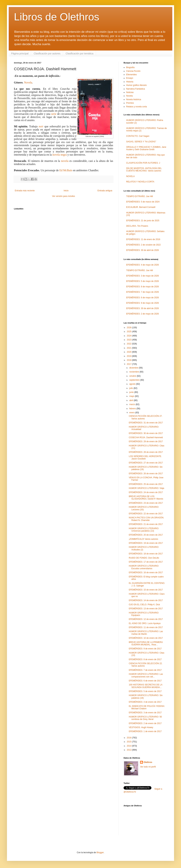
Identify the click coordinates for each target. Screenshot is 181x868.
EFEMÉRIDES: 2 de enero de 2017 (145, 723)
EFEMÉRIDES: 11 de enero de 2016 (143, 239)
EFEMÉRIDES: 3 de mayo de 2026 (142, 276)
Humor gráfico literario (136, 85)
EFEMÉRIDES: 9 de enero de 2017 (145, 649)
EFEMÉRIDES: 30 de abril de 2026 (142, 250)
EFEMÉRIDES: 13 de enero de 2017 (146, 609)
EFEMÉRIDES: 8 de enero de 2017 (145, 659)
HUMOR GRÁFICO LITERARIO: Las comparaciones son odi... (146, 675)
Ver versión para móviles (63, 196)
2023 (129, 340)
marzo (133, 404)
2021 (129, 348)
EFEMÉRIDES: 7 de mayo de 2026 (142, 292)
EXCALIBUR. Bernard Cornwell (141, 207)
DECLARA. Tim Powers (137, 226)
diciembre (134, 368)
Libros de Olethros (57, 17)
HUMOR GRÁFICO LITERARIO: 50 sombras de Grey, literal (145, 718)
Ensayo (130, 78)
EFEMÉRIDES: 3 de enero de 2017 (145, 713)
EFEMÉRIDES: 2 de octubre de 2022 (143, 245)
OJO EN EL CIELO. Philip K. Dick (144, 605)
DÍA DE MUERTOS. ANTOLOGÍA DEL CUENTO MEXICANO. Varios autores (144, 170)
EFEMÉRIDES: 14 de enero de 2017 (146, 600)
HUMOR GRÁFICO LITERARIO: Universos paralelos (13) (144, 530)
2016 (129, 738)
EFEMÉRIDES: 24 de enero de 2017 (146, 492)
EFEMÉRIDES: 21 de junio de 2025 (143, 221)
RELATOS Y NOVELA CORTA (140, 182)
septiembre (135, 380)
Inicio (66, 191)
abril (132, 400)
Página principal (20, 53)
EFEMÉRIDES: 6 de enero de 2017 (145, 681)
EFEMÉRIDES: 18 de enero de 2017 (146, 554)
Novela (28, 82)
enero (132, 413)
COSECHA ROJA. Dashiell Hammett (146, 437)
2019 (129, 356)
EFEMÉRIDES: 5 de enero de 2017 (145, 691)
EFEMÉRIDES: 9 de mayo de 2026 (142, 303)
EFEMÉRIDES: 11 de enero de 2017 (146, 627)
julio (131, 388)
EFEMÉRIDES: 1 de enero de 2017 (145, 731)
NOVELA (130, 176)
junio (132, 392)
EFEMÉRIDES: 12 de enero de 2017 (146, 619)
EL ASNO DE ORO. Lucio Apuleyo (145, 623)
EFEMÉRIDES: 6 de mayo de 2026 (142, 298)
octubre (133, 376)
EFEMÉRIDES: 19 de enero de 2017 (146, 543)
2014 (129, 746)
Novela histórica (134, 99)
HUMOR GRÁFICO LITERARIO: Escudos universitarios (144, 567)
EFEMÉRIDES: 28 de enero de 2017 (146, 452)
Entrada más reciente (25, 191)
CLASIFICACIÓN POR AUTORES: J (143, 163)
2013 (129, 750)
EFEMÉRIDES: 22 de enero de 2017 (146, 514)
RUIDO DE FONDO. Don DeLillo (144, 558)
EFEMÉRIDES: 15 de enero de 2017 (146, 590)
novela (65, 161)
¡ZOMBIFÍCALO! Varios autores (143, 539)
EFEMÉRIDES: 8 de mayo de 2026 (142, 287)
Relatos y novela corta (137, 107)
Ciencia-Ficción (133, 71)
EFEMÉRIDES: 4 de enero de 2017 (145, 702)
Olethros (148, 762)
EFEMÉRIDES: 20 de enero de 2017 (146, 535)
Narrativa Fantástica (135, 89)
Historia (130, 82)
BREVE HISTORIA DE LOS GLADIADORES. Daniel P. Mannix (146, 498)
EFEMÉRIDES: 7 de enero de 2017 (145, 670)
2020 (129, 352)
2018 (129, 360)
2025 (129, 332)
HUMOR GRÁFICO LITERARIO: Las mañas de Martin (146, 633)
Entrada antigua (105, 191)
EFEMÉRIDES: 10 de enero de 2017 (146, 638)
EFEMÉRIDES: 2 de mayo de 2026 (142, 314)
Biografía (130, 67)
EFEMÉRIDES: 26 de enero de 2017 (146, 474)
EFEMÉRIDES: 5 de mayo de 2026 (142, 281)
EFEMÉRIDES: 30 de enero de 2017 (146, 433)
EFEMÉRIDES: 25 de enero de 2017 (146, 484)
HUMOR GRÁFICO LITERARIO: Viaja (146, 488)
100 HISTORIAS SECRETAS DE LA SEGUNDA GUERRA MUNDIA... (145, 686)
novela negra (60, 155)
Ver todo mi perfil (148, 767)
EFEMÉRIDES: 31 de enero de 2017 (146, 423)
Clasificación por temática (80, 53)
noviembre (134, 372)
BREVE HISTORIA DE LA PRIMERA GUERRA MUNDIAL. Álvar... (146, 643)
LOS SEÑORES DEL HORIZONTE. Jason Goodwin (145, 458)
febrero (133, 409)
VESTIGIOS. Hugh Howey (141, 727)
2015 (129, 742)
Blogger (100, 852)
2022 (129, 344)
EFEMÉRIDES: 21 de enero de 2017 (146, 524)
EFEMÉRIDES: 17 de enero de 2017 (146, 562)
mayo (132, 396)
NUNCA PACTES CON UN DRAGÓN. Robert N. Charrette (146, 519)
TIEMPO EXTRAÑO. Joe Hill (139, 196)
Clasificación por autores (47, 53)
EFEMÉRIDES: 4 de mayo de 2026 (142, 265)
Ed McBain (66, 170)
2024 (129, 336)
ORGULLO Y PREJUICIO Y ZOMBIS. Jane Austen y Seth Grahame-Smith (146, 148)
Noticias (130, 92)
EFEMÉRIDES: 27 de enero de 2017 (146, 463)
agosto (133, 384)
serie (54, 114)
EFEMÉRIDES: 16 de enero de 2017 (146, 573)
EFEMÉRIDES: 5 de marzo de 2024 (143, 202)
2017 (129, 364)
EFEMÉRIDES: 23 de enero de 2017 (146, 503)
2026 (129, 328)
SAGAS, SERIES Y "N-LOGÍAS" (141, 142)
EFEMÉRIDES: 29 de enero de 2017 (146, 441)
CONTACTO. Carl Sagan (138, 136)
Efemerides (131, 75)
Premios (130, 103)
